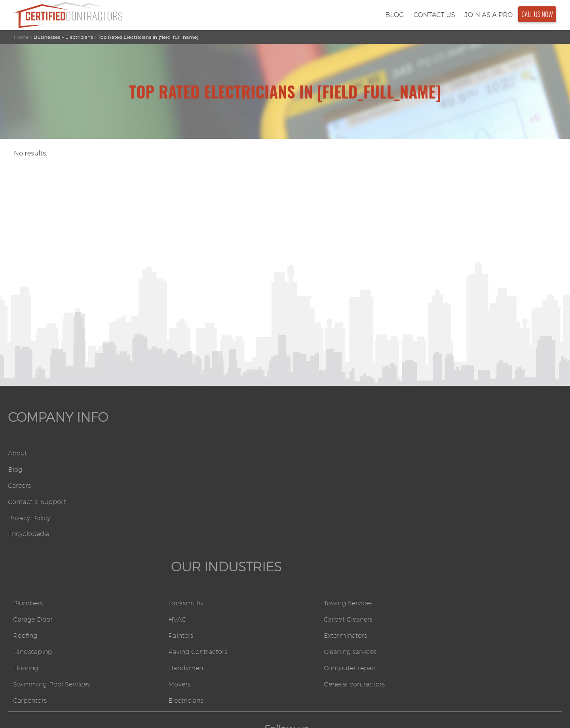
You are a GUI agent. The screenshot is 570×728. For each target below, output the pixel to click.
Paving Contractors (320, 501)
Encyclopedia (29, 532)
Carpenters (169, 551)
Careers (19, 484)
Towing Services (454, 452)
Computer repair (456, 518)
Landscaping (172, 501)
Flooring (165, 518)
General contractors (460, 534)
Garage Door (172, 468)
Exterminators (451, 485)
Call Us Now (537, 11)
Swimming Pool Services (191, 534)
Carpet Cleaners (454, 468)
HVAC (300, 468)
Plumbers (167, 452)
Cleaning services (456, 501)
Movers (302, 534)
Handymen (308, 518)
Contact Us (434, 12)
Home (21, 31)
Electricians (308, 551)
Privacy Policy (29, 516)
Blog (394, 12)
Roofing (165, 485)
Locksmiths (308, 452)
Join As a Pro (488, 12)
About (18, 452)
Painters (303, 485)
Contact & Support (37, 500)
